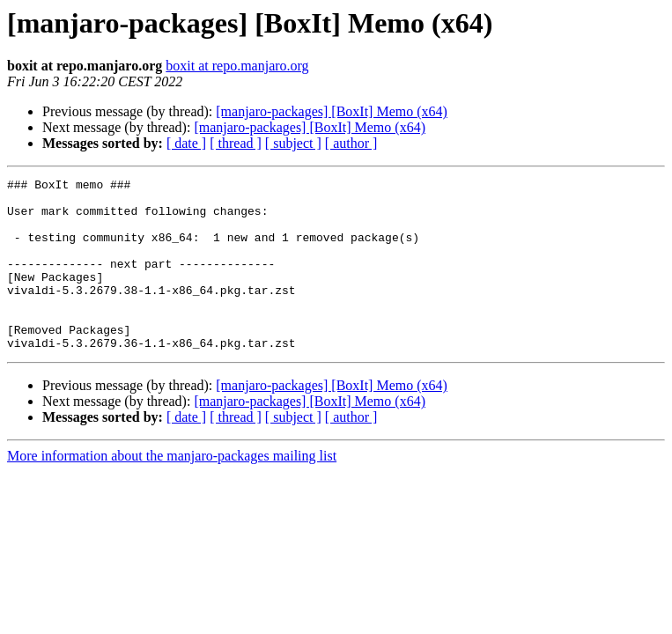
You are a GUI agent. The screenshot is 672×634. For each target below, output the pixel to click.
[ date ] (186, 143)
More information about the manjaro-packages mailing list (172, 490)
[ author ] (351, 143)
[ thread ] (236, 143)
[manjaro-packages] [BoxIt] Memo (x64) (332, 111)
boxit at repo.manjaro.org (237, 66)
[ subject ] (293, 143)
